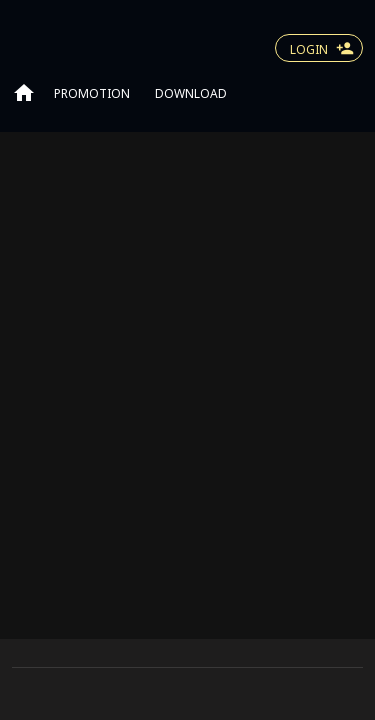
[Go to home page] (24, 92)
